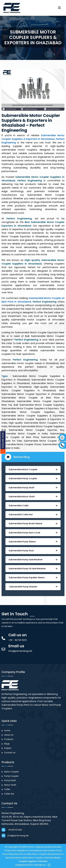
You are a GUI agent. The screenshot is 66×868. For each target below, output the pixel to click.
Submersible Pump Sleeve (33, 542)
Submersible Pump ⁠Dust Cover (33, 533)
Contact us (10, 753)
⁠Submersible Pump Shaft (33, 488)
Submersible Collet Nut (33, 515)
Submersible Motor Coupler (33, 469)
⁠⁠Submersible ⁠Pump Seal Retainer (33, 560)
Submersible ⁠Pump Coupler (33, 478)
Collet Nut (9, 794)
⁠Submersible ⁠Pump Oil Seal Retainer (33, 569)
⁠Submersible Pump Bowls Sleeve (33, 524)
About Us (9, 735)
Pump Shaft (10, 780)
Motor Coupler (12, 772)
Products (9, 739)
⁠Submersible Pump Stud (33, 551)
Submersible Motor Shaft (33, 497)
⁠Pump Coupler (11, 776)
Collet (7, 789)
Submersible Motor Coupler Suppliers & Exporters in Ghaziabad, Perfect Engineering (33, 139)
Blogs (7, 744)
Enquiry (8, 748)
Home (7, 730)
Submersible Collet (33, 506)
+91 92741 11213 (12, 830)
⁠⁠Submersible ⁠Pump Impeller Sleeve (33, 578)
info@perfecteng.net (15, 836)
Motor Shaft (10, 785)
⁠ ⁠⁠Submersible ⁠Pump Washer (33, 587)
